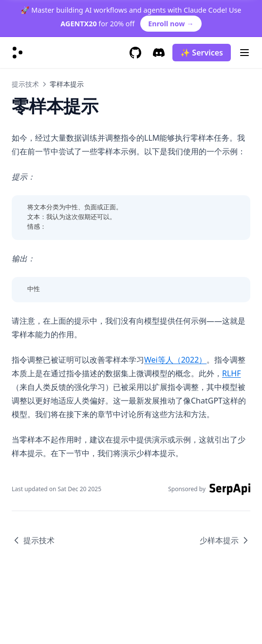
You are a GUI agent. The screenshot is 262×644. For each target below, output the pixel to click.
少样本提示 (225, 540)
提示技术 (25, 84)
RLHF (232, 373)
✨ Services (202, 53)
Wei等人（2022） (175, 360)
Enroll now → (171, 24)
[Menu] (244, 53)
